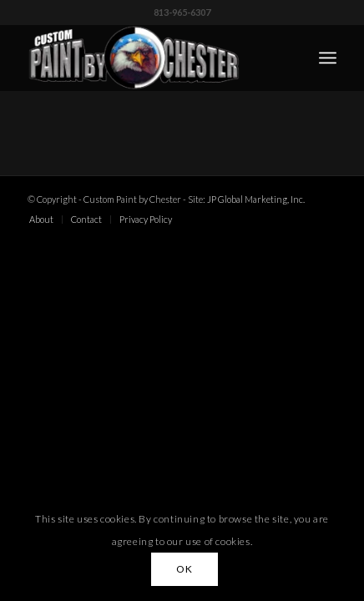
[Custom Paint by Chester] (151, 58)
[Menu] (328, 58)
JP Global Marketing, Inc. (256, 199)
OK (184, 569)
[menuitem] (328, 58)
